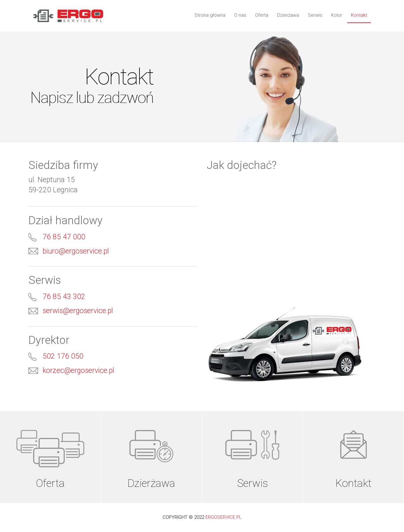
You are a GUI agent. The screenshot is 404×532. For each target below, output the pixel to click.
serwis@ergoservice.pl (78, 311)
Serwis (315, 15)
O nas (240, 15)
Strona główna (210, 15)
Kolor (337, 15)
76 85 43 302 (64, 297)
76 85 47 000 (64, 237)
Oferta (262, 15)
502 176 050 (63, 356)
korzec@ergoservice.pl (78, 371)
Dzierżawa (288, 15)
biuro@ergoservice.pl (76, 251)
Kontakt (359, 15)
